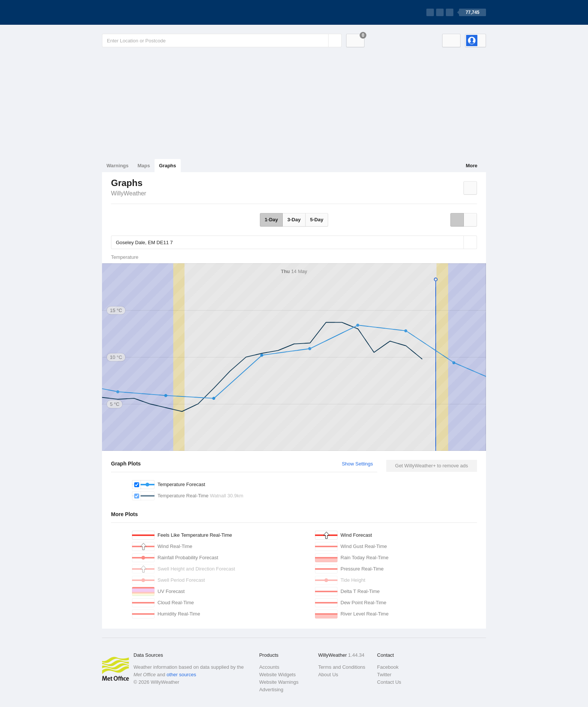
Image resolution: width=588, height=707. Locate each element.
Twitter (384, 675)
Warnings (118, 166)
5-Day (317, 220)
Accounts (269, 667)
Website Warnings (279, 682)
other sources (181, 675)
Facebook (388, 667)
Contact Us (389, 682)
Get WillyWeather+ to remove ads (432, 466)
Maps (144, 166)
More (472, 166)
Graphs (168, 166)
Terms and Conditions (342, 667)
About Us (328, 675)
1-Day (271, 220)
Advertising (271, 690)
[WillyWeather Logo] (137, 12)
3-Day (294, 220)
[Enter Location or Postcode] (222, 41)
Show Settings (357, 464)
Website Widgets (277, 675)
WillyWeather (129, 193)
